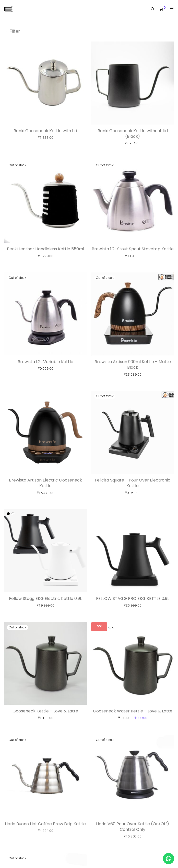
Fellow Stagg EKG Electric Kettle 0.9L (45, 598)
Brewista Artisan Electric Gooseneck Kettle (45, 483)
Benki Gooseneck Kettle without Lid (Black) (133, 134)
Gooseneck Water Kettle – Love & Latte (133, 711)
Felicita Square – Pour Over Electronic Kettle (133, 483)
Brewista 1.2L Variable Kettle (45, 362)
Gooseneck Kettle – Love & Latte (45, 711)
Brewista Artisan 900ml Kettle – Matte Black (133, 364)
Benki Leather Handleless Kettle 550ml (45, 249)
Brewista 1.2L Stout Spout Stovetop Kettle (133, 249)
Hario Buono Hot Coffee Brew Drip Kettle (45, 824)
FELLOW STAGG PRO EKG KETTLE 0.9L (133, 598)
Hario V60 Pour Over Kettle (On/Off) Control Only (133, 827)
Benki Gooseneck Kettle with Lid (45, 131)
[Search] (154, 9)
